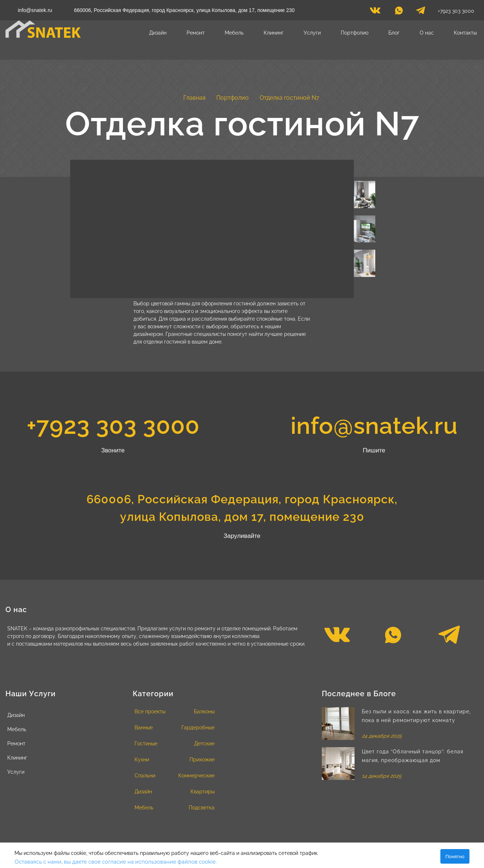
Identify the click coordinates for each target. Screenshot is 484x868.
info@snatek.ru (35, 10)
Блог (394, 33)
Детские (204, 744)
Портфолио (355, 33)
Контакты (465, 33)
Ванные (144, 728)
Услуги (312, 33)
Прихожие (202, 760)
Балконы (204, 712)
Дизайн (158, 33)
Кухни (142, 760)
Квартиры (203, 792)
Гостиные (146, 744)
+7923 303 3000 (456, 11)
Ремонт (196, 33)
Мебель (234, 33)
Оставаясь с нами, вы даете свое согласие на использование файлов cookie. (116, 862)
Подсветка (202, 808)
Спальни (145, 776)
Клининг (274, 33)
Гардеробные (198, 728)
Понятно (455, 857)
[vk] (375, 12)
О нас (427, 33)
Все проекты (150, 712)
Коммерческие (196, 776)
